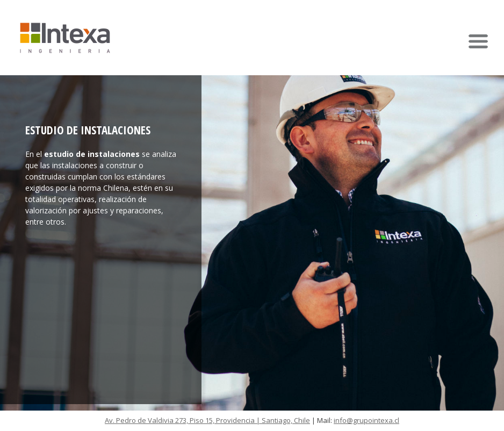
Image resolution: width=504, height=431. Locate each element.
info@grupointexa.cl (366, 420)
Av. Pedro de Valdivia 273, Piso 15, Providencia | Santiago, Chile (207, 420)
